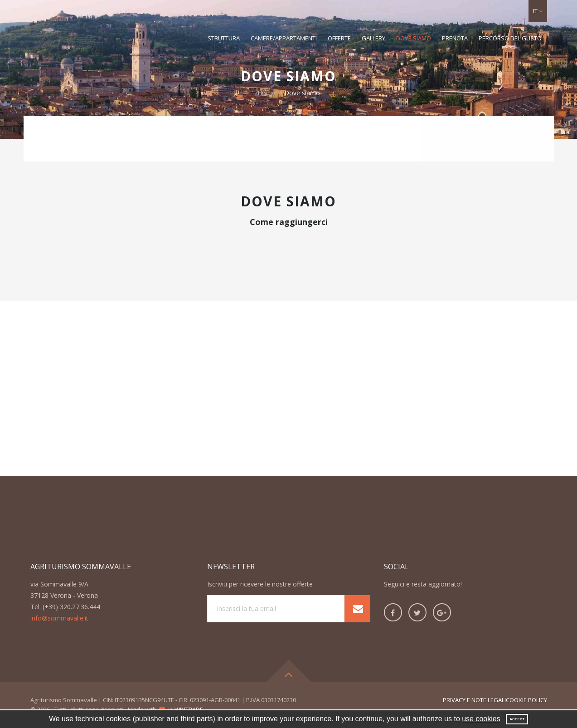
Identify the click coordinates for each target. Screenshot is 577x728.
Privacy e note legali (474, 700)
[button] (538, 11)
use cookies (481, 719)
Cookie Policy (526, 700)
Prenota (455, 38)
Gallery (373, 38)
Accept (517, 719)
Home (267, 93)
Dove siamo (414, 38)
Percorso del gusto (510, 38)
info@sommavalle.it (59, 618)
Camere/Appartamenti (284, 38)
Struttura (224, 38)
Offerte (339, 38)
